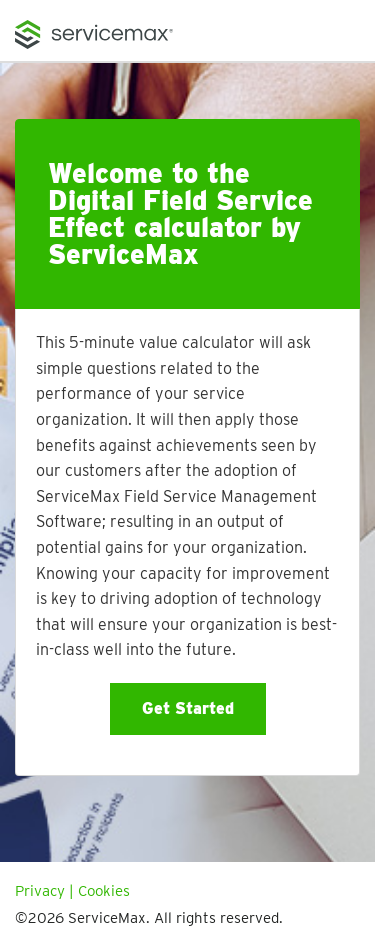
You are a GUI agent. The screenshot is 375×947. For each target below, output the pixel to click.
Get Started (188, 708)
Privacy (40, 891)
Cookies (104, 891)
